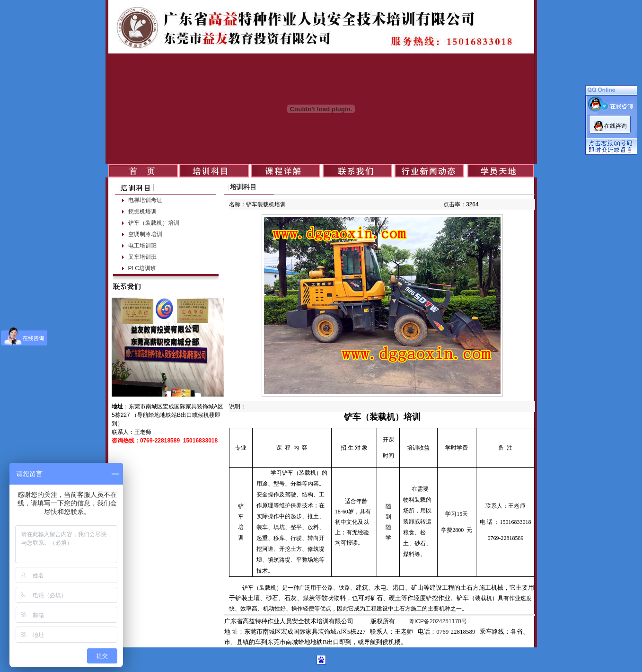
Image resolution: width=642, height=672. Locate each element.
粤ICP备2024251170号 (438, 621)
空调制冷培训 (145, 234)
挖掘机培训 (142, 212)
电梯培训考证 (145, 200)
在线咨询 (616, 126)
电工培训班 (142, 246)
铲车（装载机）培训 (154, 223)
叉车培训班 (142, 257)
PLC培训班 (142, 268)
